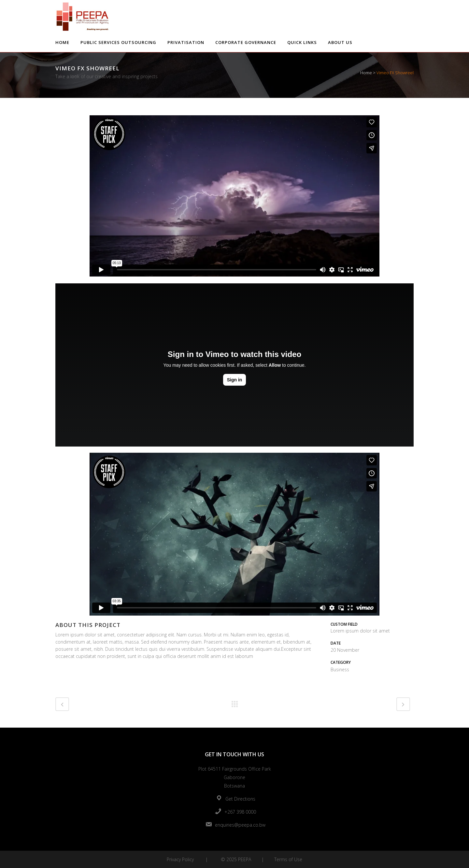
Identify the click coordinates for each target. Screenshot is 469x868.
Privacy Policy (180, 859)
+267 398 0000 (240, 812)
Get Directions (240, 799)
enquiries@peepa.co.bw (240, 825)
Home (366, 73)
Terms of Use (288, 859)
